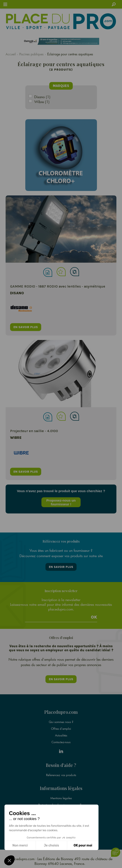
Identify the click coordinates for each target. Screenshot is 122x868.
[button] (9, 860)
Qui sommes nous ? (61, 722)
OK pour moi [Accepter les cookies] (83, 845)
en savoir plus (26, 327)
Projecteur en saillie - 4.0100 (34, 431)
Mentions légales (61, 798)
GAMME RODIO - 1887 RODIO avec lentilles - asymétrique (58, 286)
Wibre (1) (42, 102)
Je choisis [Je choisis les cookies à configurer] (51, 845)
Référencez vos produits (61, 775)
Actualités (61, 735)
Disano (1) (42, 97)
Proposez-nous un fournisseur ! (61, 502)
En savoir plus (61, 567)
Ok (94, 617)
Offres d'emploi (61, 729)
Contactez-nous (61, 742)
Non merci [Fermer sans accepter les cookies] (20, 845)
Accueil (11, 54)
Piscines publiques (31, 54)
